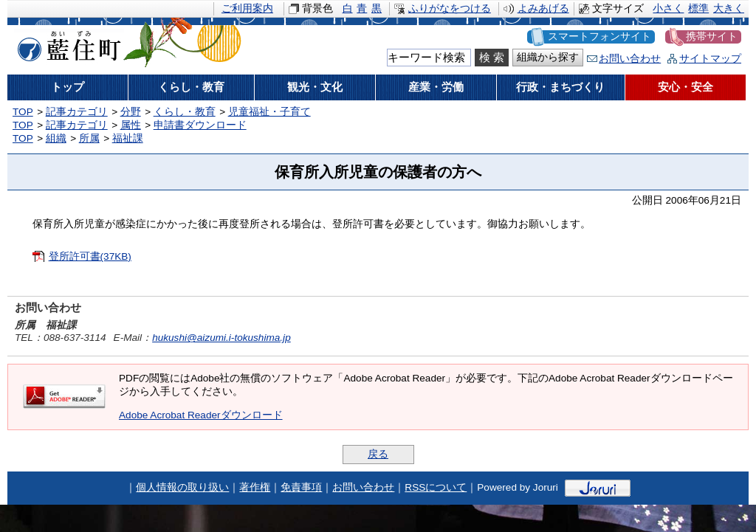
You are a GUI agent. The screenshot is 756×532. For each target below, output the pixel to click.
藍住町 (66, 44)
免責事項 (301, 487)
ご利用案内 (247, 8)
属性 (131, 125)
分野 (131, 112)
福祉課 (128, 138)
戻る (378, 454)
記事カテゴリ (77, 112)
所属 (89, 138)
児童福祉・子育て (269, 112)
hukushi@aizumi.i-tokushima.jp (221, 338)
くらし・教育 (185, 112)
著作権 (255, 487)
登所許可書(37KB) (90, 256)
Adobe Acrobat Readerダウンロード (201, 415)
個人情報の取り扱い (182, 487)
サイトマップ (710, 59)
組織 (56, 138)
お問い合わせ (630, 59)
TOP (23, 112)
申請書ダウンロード (200, 125)
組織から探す (548, 57)
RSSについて (436, 487)
